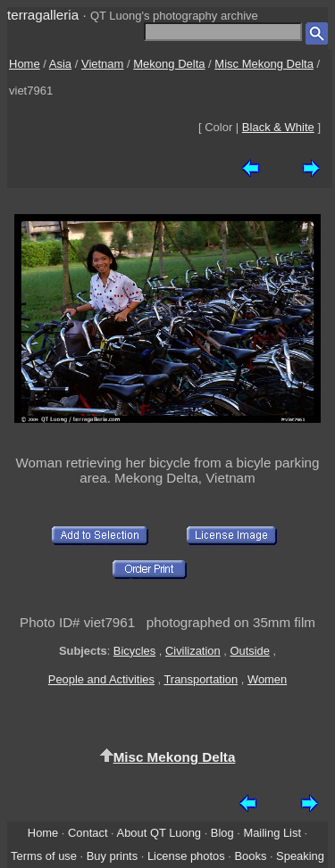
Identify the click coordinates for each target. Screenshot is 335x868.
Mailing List (272, 833)
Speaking (300, 856)
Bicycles (134, 651)
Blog (222, 833)
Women (267, 679)
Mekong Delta (169, 64)
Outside (249, 651)
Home (25, 64)
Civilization (193, 651)
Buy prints (112, 856)
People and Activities (101, 679)
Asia (60, 64)
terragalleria (43, 15)
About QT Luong (159, 833)
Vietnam (102, 64)
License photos (186, 856)
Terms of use (44, 856)
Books (250, 856)
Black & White (278, 127)
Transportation (201, 679)
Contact (88, 833)
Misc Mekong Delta (264, 64)
